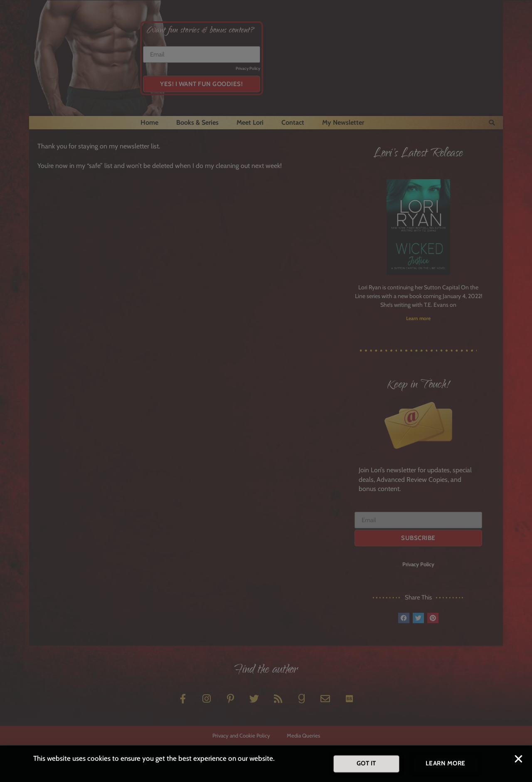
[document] (266, 391)
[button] (518, 761)
